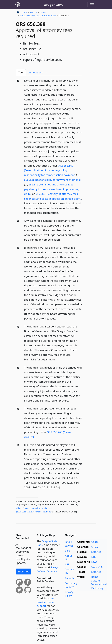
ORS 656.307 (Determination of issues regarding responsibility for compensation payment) (50, 170)
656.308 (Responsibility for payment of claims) (52, 180)
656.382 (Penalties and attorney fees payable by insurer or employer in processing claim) (52, 189)
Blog (68, 551)
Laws (94, 562)
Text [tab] (21, 72)
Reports (70, 578)
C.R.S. (95, 547)
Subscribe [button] (24, 572)
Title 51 (44, 12)
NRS (94, 557)
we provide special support (46, 602)
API (67, 564)
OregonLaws (54, 5)
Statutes (96, 552)
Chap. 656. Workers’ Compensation (38, 16)
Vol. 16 (34, 12)
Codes (95, 542)
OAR (94, 567)
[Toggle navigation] (92, 5)
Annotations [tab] (38, 73)
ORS (25, 12)
